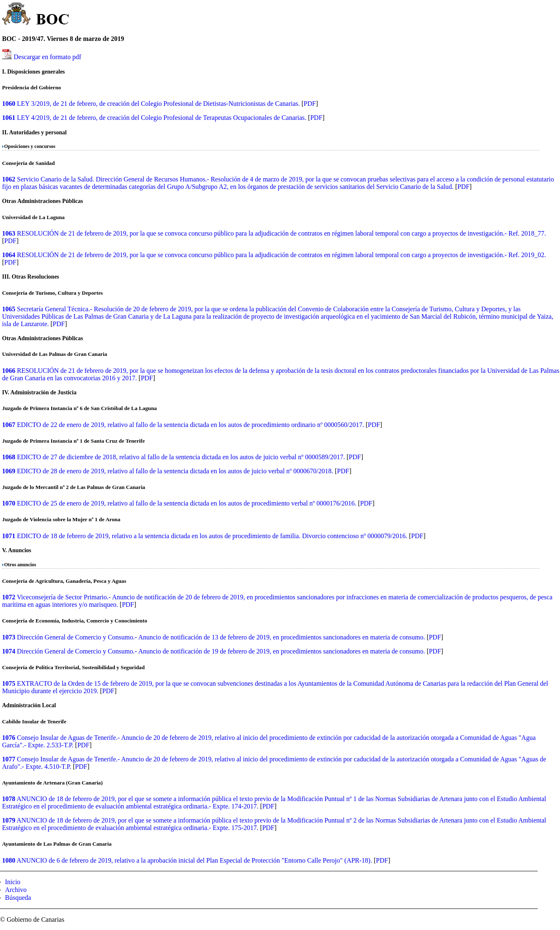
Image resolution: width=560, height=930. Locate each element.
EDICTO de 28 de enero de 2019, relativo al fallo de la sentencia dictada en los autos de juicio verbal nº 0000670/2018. (175, 471)
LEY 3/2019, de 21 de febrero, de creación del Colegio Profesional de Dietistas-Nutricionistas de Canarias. (158, 104)
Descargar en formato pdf (47, 57)
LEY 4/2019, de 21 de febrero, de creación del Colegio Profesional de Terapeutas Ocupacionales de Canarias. (162, 118)
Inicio (13, 882)
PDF (310, 104)
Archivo (16, 890)
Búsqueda (18, 898)
